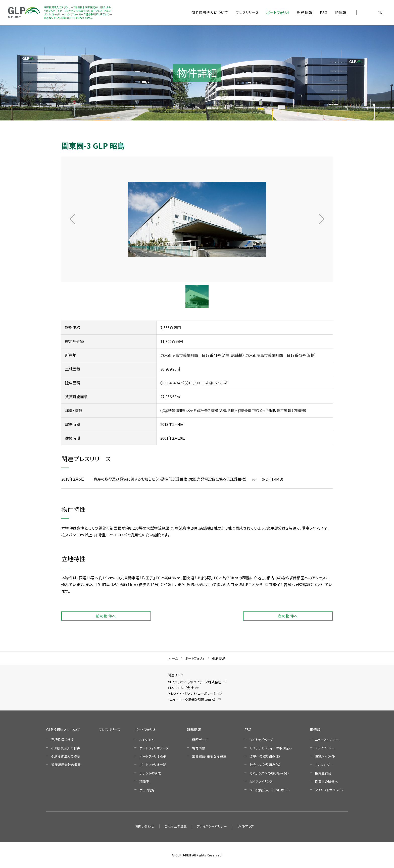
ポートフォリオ (195, 658)
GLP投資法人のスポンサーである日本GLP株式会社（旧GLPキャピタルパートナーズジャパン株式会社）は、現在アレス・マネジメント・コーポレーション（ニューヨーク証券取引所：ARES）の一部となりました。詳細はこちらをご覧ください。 (78, 13)
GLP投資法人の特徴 (66, 748)
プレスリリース (110, 730)
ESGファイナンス (261, 781)
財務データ (200, 739)
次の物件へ (288, 616)
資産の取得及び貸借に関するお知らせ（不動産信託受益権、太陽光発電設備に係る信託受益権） (170, 479)
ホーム (173, 658)
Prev (73, 219)
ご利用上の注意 (176, 826)
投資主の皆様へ (326, 781)
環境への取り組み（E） (265, 756)
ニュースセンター (327, 739)
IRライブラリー (325, 748)
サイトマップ (245, 826)
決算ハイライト (325, 756)
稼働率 (144, 781)
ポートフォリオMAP (153, 756)
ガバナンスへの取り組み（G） (269, 773)
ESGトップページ (261, 739)
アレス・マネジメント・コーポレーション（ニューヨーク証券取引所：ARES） (195, 696)
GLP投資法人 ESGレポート (270, 790)
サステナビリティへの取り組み (271, 748)
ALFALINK (146, 739)
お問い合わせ (145, 826)
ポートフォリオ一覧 (153, 765)
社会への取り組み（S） (265, 765)
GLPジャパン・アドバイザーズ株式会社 (194, 682)
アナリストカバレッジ (329, 790)
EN (380, 13)
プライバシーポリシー (212, 826)
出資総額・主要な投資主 (209, 756)
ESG (248, 730)
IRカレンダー (324, 765)
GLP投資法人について (63, 730)
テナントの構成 (150, 773)
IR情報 (315, 730)
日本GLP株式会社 (181, 688)
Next (321, 219)
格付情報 (199, 748)
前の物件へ (106, 616)
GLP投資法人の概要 (66, 756)
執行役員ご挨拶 (62, 739)
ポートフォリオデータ (154, 748)
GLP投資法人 (24, 13)
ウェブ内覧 (147, 790)
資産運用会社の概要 (66, 765)
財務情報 (194, 730)
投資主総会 (323, 773)
